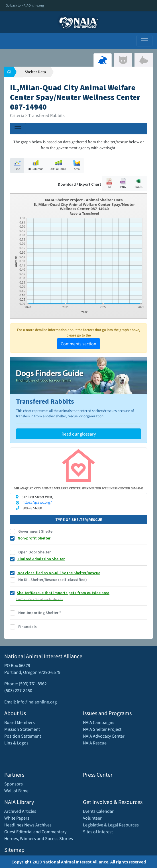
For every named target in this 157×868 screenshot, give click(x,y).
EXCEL (138, 183)
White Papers (17, 818)
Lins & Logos (16, 743)
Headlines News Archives (28, 825)
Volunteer (92, 818)
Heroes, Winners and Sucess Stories (39, 838)
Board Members (20, 722)
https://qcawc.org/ (37, 502)
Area (77, 165)
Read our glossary (79, 434)
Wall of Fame (16, 791)
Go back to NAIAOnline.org (25, 5)
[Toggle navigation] (144, 41)
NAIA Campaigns (99, 722)
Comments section (78, 344)
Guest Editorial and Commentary (35, 832)
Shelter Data (35, 72)
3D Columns (58, 165)
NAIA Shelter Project (102, 729)
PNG (123, 183)
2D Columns (35, 165)
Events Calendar (98, 811)
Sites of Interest (98, 832)
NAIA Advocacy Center (104, 736)
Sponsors (14, 784)
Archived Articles (20, 811)
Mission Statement (22, 729)
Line (17, 165)
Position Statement (23, 736)
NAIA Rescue (95, 743)
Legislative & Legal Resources (111, 825)
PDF (109, 183)
